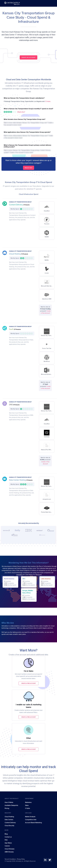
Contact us (8, 837)
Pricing (7, 808)
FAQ (6, 840)
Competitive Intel (31, 820)
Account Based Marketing (33, 823)
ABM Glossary (9, 852)
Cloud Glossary (10, 849)
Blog (6, 834)
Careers (7, 846)
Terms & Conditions (10, 859)
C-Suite (27, 808)
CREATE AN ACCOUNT (28, 57)
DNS (11, 405)
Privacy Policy (21, 859)
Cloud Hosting (15, 254)
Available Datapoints (11, 805)
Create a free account (29, 683)
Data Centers (9, 820)
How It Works (9, 802)
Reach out (29, 168)
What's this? (21, 112)
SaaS (11, 329)
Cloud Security (9, 826)
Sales (27, 805)
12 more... (48, 101)
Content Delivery (16, 205)
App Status (8, 843)
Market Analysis (30, 817)
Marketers (28, 802)
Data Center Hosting (18, 480)
